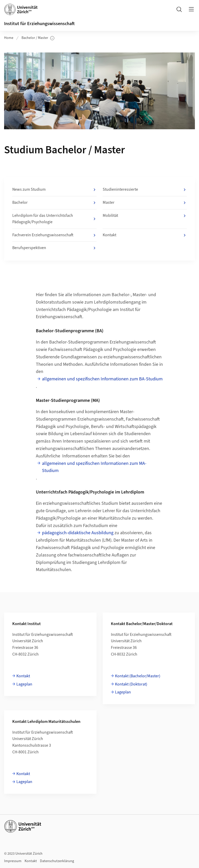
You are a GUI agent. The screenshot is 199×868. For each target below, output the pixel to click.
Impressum (13, 861)
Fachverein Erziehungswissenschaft (54, 235)
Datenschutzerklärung (57, 861)
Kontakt (145, 235)
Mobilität (145, 216)
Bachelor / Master (38, 38)
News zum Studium (54, 190)
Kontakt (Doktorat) (131, 684)
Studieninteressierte (145, 190)
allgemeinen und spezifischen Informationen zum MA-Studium (94, 467)
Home (9, 38)
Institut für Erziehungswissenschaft (39, 24)
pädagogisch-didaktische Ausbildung (78, 533)
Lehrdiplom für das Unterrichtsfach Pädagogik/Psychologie (54, 219)
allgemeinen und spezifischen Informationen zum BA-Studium (102, 379)
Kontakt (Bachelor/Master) (138, 676)
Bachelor (54, 203)
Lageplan (24, 684)
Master (145, 203)
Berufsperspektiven (54, 248)
